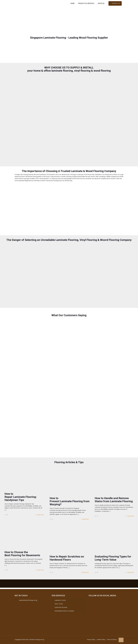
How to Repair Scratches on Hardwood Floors (67, 558)
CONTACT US (115, 3)
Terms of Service (112, 639)
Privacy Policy (91, 639)
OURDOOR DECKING (61, 607)
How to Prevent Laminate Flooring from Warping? (70, 501)
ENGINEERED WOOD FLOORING (64, 611)
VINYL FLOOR (59, 604)
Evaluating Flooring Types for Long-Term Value (113, 558)
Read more (40, 515)
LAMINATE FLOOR (60, 600)
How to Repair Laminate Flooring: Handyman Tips (21, 497)
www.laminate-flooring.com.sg (28, 600)
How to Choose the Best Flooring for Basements (22, 554)
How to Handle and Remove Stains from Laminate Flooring (114, 500)
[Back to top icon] (121, 640)
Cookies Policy (101, 639)
